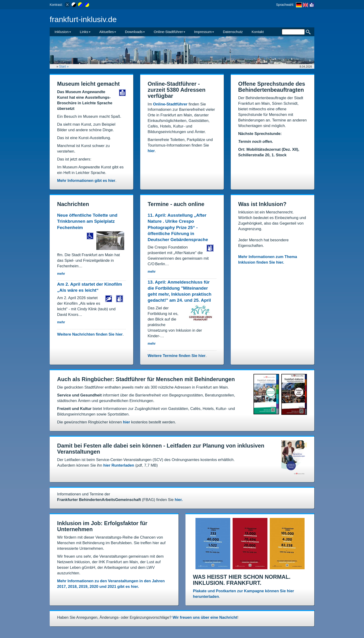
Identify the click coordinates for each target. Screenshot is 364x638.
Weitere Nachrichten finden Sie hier (90, 334)
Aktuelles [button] (108, 32)
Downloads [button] (135, 32)
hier (151, 151)
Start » (64, 66)
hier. (179, 500)
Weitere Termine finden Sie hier (177, 356)
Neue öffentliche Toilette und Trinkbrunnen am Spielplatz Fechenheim (87, 221)
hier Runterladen (119, 465)
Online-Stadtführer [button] (169, 32)
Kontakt (258, 32)
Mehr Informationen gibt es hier (86, 181)
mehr (61, 274)
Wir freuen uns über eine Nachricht (205, 617)
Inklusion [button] (63, 32)
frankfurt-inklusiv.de (83, 19)
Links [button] (85, 32)
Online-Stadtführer (170, 104)
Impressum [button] (204, 32)
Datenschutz (233, 32)
